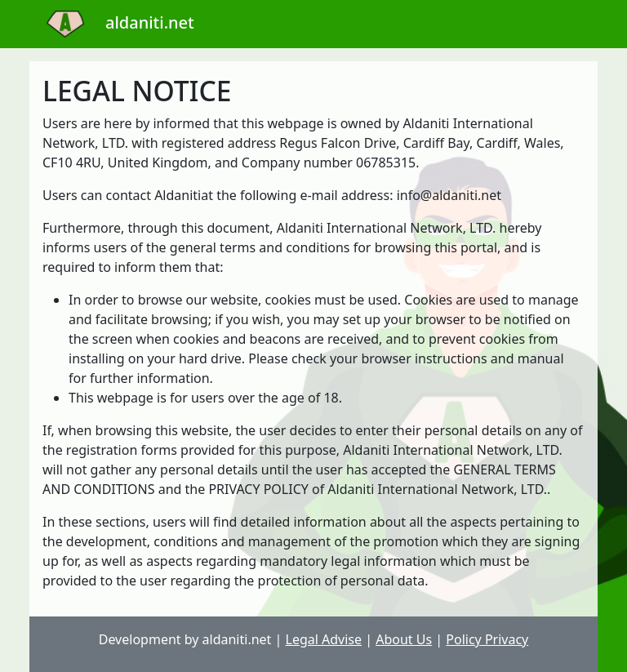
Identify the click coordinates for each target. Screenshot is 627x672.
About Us (404, 639)
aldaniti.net (112, 22)
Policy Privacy (487, 639)
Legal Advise (324, 639)
